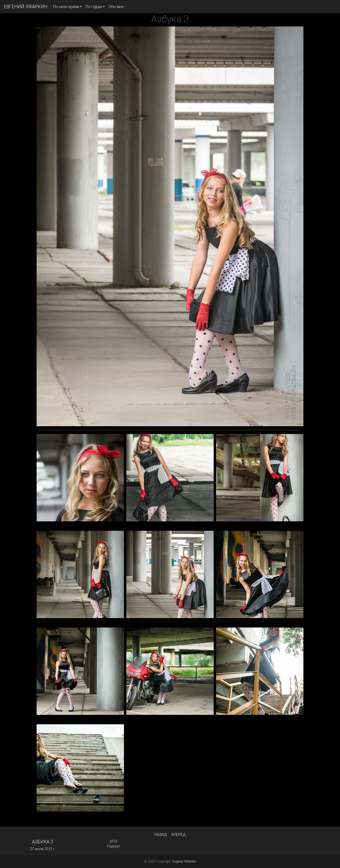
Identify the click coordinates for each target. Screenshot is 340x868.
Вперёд (178, 834)
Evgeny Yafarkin (184, 861)
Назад (161, 834)
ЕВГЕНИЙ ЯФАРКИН (26, 6)
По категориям (66, 7)
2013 (113, 841)
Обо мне (116, 7)
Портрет (113, 846)
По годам (94, 7)
